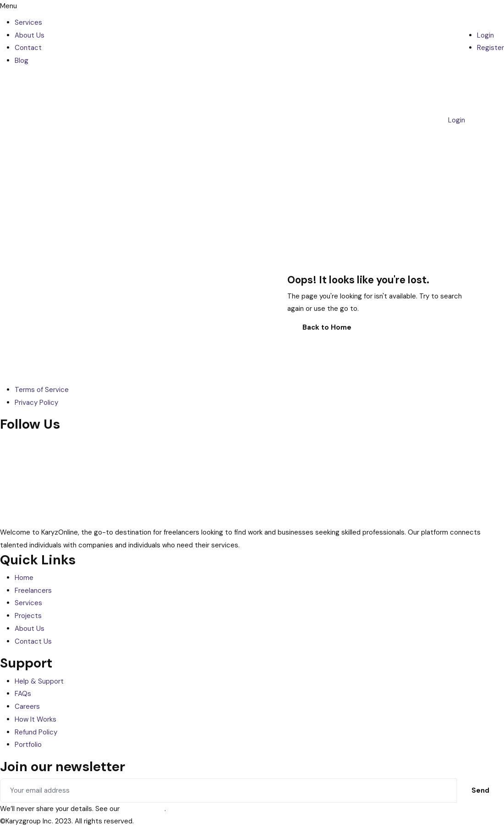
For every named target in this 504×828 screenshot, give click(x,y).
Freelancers (33, 591)
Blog (22, 61)
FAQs (23, 694)
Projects (28, 616)
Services (28, 22)
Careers (27, 707)
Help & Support (39, 681)
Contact (28, 48)
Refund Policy (36, 732)
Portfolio (28, 745)
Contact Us (33, 641)
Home (24, 578)
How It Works (36, 719)
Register (490, 48)
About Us (30, 35)
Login (485, 35)
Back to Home (327, 327)
